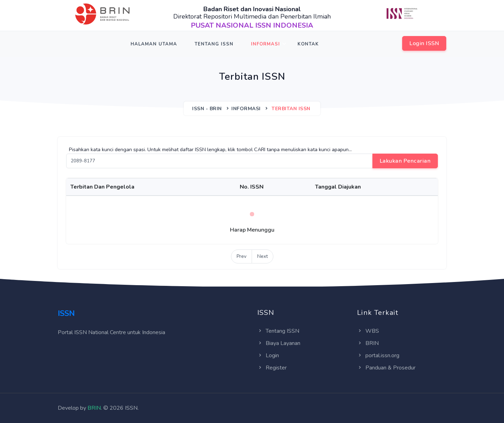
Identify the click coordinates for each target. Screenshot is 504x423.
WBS (368, 331)
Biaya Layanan (279, 343)
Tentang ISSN (214, 44)
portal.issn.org (378, 355)
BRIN (368, 343)
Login (268, 355)
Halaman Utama (154, 44)
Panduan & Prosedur (386, 368)
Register (272, 368)
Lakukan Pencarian (405, 161)
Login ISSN (424, 43)
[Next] (262, 256)
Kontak (308, 44)
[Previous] (241, 256)
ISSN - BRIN (207, 109)
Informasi (265, 44)
